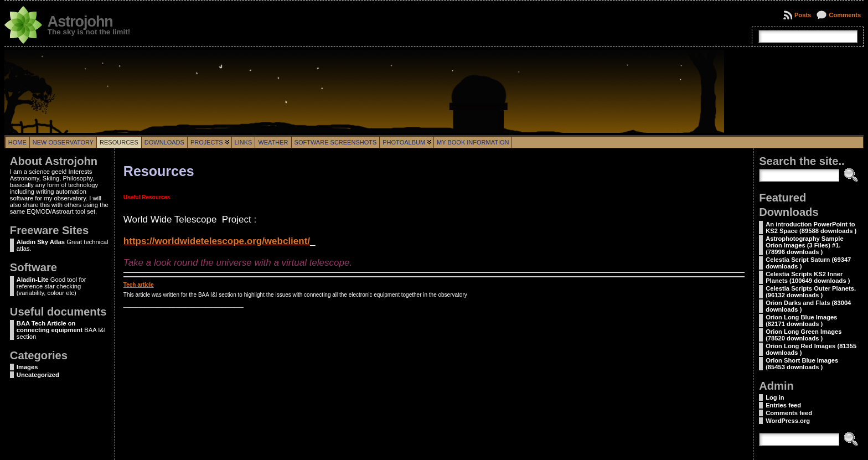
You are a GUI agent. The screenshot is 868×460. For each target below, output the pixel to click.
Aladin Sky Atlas (41, 242)
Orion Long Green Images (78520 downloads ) (804, 335)
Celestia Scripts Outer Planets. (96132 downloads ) (811, 292)
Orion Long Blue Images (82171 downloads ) (801, 321)
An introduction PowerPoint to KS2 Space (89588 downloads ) (811, 228)
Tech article (139, 285)
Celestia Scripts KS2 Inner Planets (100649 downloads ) (808, 277)
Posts (803, 15)
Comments (845, 15)
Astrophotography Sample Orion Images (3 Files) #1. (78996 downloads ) (804, 245)
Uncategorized (38, 375)
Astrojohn (80, 22)
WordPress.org (788, 421)
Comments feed (789, 413)
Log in (775, 397)
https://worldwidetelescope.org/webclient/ (217, 241)
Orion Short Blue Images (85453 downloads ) (802, 364)
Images (27, 367)
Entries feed (783, 405)
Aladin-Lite (33, 280)
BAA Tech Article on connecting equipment (50, 327)
